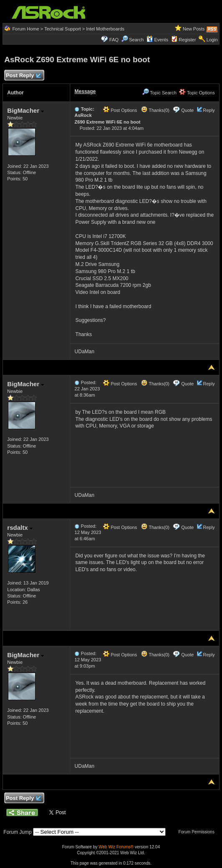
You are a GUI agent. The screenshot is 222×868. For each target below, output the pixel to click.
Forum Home (26, 29)
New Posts (194, 29)
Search (137, 40)
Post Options (120, 110)
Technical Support (63, 29)
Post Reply (23, 76)
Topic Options (197, 93)
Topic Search (159, 93)
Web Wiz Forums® (116, 847)
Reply (209, 110)
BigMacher (26, 110)
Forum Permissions (199, 832)
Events (157, 40)
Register (188, 40)
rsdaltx (20, 528)
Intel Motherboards (105, 29)
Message (85, 91)
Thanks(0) (155, 110)
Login (212, 40)
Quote (187, 110)
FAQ (114, 40)
